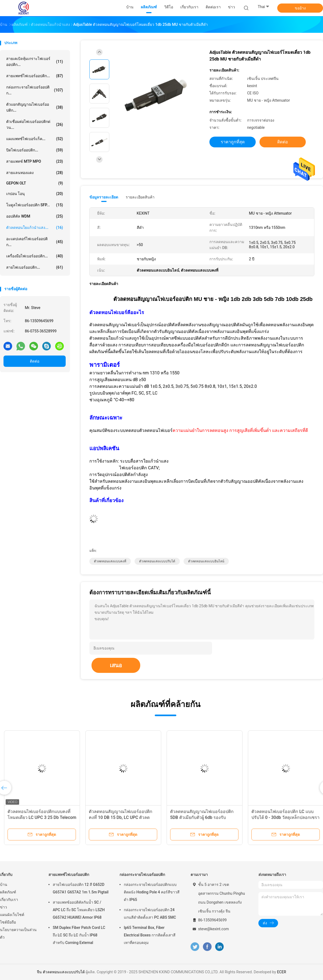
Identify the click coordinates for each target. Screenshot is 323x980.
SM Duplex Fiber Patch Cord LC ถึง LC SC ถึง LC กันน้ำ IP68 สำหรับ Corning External (79, 935)
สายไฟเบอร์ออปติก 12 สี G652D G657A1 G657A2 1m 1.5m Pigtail (81, 888)
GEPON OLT (35, 183)
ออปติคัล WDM (35, 216)
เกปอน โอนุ (35, 194)
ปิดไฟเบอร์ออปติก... (35, 150)
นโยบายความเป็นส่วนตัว (18, 933)
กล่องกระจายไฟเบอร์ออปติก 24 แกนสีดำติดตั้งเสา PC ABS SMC (150, 914)
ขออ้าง (300, 8)
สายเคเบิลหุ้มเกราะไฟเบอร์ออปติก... (35, 62)
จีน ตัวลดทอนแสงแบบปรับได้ (61, 972)
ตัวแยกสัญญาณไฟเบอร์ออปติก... (35, 107)
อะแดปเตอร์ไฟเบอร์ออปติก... (35, 242)
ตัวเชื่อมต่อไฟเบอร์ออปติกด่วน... (35, 125)
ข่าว (3, 907)
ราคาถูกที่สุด (233, 142)
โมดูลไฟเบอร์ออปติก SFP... (35, 205)
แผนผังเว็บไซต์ (12, 915)
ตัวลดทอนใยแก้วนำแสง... (35, 228)
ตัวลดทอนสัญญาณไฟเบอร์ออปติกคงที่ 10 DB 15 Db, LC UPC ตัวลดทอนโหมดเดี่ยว (121, 817)
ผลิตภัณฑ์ (8, 892)
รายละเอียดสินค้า (140, 197)
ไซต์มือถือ (8, 922)
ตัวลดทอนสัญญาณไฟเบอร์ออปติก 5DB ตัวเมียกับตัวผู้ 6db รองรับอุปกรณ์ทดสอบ (202, 817)
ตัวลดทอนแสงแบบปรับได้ (157, 561)
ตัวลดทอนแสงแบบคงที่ (110, 561)
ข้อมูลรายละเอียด (104, 197)
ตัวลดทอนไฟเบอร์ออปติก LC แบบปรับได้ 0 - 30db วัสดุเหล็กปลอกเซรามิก (285, 817)
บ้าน (4, 885)
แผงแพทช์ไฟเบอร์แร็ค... (35, 139)
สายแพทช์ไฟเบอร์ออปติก (69, 875)
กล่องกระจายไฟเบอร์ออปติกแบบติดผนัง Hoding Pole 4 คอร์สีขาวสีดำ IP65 (152, 892)
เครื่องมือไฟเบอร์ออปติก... (35, 256)
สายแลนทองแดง (35, 173)
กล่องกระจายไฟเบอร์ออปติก (142, 875)
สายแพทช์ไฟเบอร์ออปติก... (35, 76)
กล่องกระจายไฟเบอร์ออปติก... (35, 90)
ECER (282, 972)
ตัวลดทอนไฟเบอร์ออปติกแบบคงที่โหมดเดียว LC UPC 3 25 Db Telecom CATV (42, 817)
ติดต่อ (35, 361)
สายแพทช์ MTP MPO (35, 161)
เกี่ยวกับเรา (9, 900)
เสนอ (116, 665)
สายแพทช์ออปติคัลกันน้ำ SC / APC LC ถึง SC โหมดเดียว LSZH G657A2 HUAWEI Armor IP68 (79, 910)
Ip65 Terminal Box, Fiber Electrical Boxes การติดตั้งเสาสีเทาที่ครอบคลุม (150, 935)
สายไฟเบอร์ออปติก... (35, 267)
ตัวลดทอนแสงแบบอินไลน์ (206, 561)
